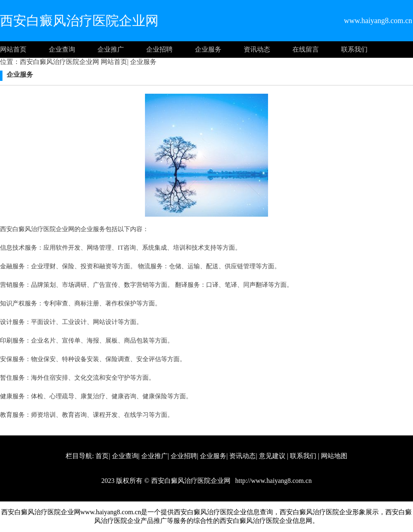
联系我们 (354, 49)
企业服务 (208, 49)
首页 (102, 456)
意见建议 (272, 456)
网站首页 (13, 49)
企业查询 (62, 49)
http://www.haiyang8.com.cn (273, 481)
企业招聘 (159, 49)
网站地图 (334, 456)
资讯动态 (257, 49)
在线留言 (306, 49)
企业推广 (111, 49)
